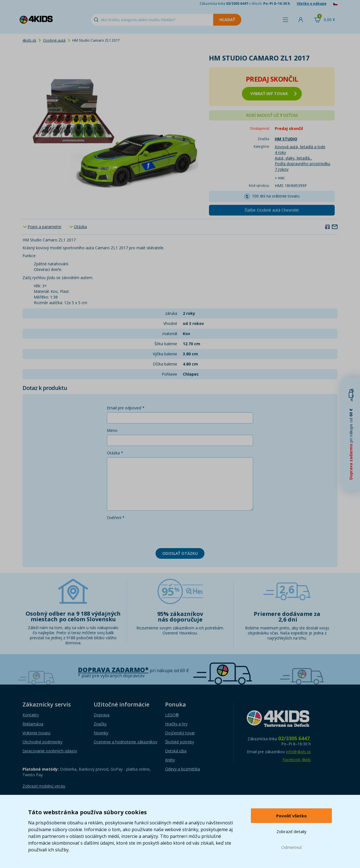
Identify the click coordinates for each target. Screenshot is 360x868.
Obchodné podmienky (42, 742)
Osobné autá (54, 40)
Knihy (170, 760)
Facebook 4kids (297, 760)
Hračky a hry (176, 724)
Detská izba (176, 751)
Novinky (101, 733)
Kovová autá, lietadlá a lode (300, 147)
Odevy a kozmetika (183, 769)
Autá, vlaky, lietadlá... (293, 158)
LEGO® (172, 715)
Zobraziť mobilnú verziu (44, 786)
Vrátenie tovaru (36, 733)
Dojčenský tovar (180, 733)
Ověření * (116, 518)
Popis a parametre (44, 227)
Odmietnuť (292, 847)
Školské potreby (180, 742)
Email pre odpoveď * (126, 408)
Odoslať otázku (180, 553)
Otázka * (115, 453)
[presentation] (150, 533)
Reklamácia (33, 724)
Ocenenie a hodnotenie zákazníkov (125, 742)
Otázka (80, 227)
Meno (112, 430)
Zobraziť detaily (292, 831)
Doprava (102, 715)
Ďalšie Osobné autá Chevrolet (272, 210)
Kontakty (31, 715)
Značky (100, 724)
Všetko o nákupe (312, 4)
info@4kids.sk (298, 752)
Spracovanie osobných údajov (50, 751)
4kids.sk (29, 40)
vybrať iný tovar (274, 94)
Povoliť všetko (292, 816)
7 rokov (282, 169)
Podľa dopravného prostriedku (302, 164)
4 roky (280, 152)
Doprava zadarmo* (113, 670)
